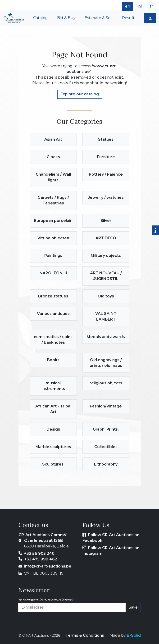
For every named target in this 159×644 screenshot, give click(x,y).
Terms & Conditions (85, 635)
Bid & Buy (66, 18)
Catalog (41, 18)
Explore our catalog (80, 94)
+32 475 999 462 (41, 559)
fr (152, 6)
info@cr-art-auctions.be (48, 566)
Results (129, 18)
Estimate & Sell (99, 18)
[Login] (150, 18)
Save (133, 607)
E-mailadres (30, 615)
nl (140, 6)
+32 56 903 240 (39, 553)
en (128, 6)
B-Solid (134, 635)
